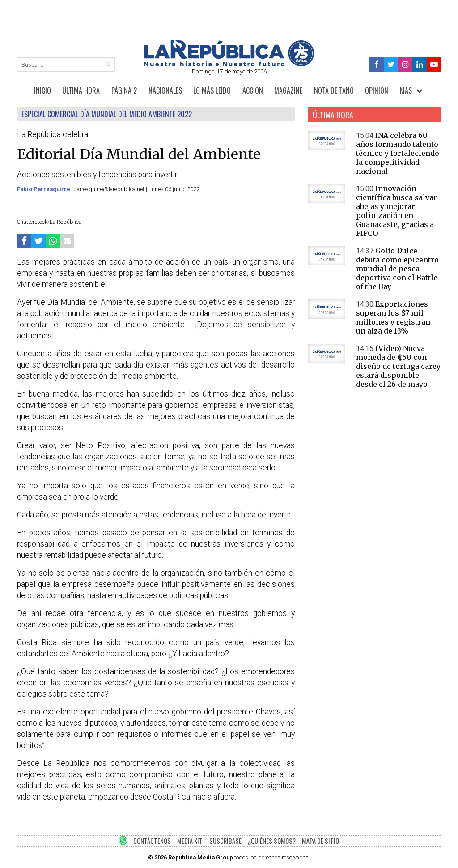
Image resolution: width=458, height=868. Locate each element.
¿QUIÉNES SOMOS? (272, 841)
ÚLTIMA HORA (81, 90)
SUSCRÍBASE (225, 841)
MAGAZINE (288, 90)
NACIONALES (165, 90)
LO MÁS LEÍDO (212, 90)
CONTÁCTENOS (152, 841)
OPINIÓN (377, 90)
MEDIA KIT (190, 841)
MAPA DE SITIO (320, 841)
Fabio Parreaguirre (44, 189)
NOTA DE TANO (334, 90)
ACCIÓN (253, 90)
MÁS (406, 90)
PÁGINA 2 (124, 90)
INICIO (42, 90)
